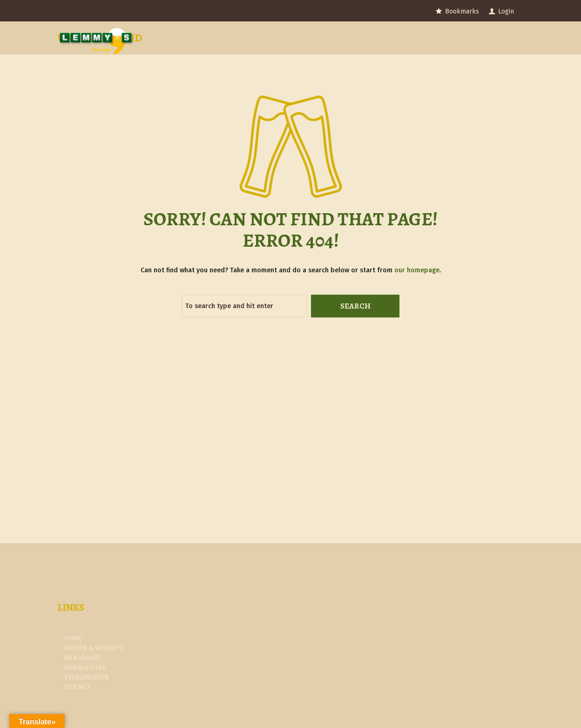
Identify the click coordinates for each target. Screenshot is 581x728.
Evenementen (87, 677)
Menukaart (83, 658)
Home (73, 638)
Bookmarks (462, 11)
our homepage (417, 270)
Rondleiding (85, 668)
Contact (78, 687)
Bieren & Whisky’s (94, 648)
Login (506, 11)
